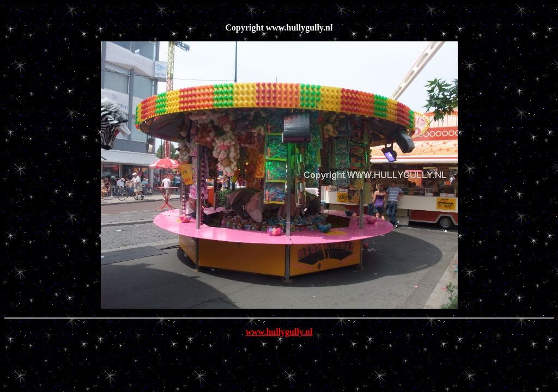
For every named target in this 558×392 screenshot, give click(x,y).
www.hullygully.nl (279, 332)
